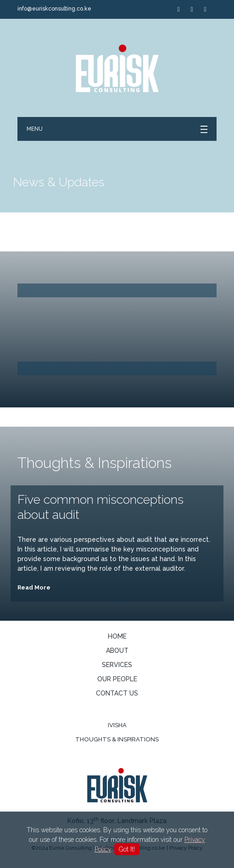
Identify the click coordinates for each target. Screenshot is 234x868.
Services (117, 665)
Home (117, 636)
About (117, 651)
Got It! (127, 849)
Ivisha (117, 725)
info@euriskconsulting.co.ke (54, 9)
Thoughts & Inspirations (117, 739)
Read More (34, 587)
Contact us (117, 693)
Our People (117, 679)
